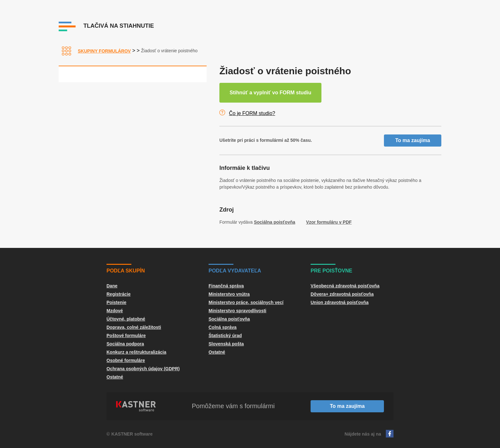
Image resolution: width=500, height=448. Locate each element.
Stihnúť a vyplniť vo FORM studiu (270, 93)
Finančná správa (226, 286)
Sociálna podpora (125, 344)
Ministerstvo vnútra (229, 294)
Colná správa (223, 327)
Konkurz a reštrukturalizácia (136, 352)
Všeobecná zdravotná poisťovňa (345, 286)
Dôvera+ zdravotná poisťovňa (342, 294)
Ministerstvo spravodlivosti (237, 311)
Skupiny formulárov (104, 51)
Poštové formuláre (126, 336)
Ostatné (115, 377)
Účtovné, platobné (126, 319)
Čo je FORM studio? (252, 113)
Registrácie (118, 294)
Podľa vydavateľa (235, 271)
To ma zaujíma (412, 140)
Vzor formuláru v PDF (329, 222)
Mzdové (115, 311)
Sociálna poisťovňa (275, 222)
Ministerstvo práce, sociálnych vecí (246, 302)
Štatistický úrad (225, 336)
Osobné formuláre (126, 360)
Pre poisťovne (331, 271)
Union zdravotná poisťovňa (340, 302)
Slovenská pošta (226, 344)
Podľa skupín (126, 271)
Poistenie (116, 302)
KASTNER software (132, 434)
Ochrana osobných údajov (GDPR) (143, 369)
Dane (112, 286)
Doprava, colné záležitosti (134, 327)
